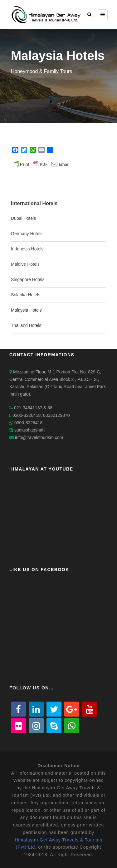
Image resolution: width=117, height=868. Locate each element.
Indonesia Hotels (27, 249)
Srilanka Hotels (26, 295)
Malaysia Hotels (26, 310)
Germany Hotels (27, 234)
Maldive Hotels (25, 264)
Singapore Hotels (28, 279)
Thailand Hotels (26, 325)
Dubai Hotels (23, 218)
